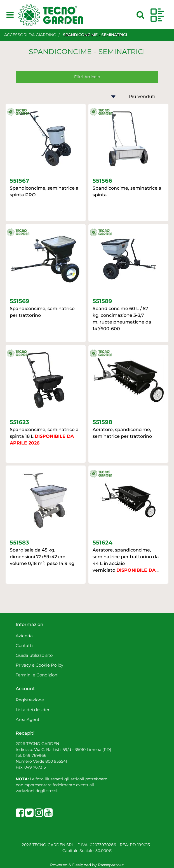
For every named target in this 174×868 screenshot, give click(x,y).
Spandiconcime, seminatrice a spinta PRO (44, 191)
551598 (102, 422)
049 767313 (35, 767)
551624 (103, 543)
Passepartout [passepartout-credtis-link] (111, 865)
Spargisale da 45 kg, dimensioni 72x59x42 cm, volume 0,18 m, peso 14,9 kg (42, 557)
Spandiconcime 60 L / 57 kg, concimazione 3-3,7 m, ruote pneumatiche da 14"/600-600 (122, 319)
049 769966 (35, 755)
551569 (20, 301)
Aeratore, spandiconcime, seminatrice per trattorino (122, 433)
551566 (102, 181)
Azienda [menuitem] (24, 636)
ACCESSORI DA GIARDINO (30, 35)
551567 (19, 181)
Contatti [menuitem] (24, 645)
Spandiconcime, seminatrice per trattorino (42, 312)
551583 (19, 543)
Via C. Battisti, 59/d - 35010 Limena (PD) (72, 750)
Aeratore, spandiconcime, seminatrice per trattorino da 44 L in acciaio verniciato (126, 560)
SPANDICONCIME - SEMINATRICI (95, 35)
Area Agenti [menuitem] (28, 719)
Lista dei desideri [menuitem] (33, 710)
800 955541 (56, 761)
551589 (102, 301)
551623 (19, 422)
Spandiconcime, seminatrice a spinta (127, 191)
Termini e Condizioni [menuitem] (37, 675)
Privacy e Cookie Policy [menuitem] (39, 665)
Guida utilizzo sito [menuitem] (34, 655)
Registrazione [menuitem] (30, 700)
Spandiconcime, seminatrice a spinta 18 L (44, 436)
